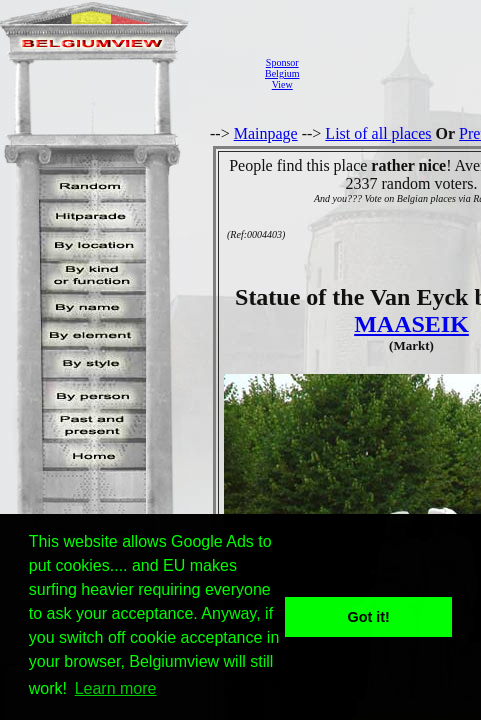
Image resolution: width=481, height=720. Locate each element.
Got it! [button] (369, 617)
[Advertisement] (395, 73)
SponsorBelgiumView (282, 73)
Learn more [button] (116, 688)
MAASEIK (411, 324)
